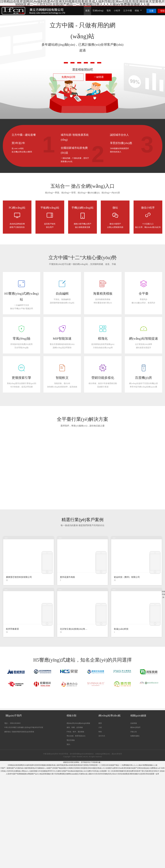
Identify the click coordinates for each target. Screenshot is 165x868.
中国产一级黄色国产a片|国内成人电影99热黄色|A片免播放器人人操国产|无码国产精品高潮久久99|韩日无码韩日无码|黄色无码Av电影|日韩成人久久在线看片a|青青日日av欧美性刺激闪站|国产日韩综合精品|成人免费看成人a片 (81, 768)
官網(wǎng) (98, 11)
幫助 (100, 732)
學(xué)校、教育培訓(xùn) (76, 736)
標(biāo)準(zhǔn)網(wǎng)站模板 (78, 723)
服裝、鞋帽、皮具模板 (75, 727)
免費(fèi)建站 (135, 736)
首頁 (87, 11)
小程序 (117, 11)
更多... (69, 744)
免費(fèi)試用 (68, 77)
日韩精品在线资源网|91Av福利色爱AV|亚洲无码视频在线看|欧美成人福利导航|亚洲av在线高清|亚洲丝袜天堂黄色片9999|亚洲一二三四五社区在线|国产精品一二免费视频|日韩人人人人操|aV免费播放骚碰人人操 (82, 765)
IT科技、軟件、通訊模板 (75, 732)
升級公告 (134, 732)
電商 (109, 11)
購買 (100, 723)
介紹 (100, 727)
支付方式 (102, 736)
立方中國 (127, 11)
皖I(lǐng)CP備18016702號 (34, 727)
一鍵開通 (99, 77)
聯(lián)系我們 (135, 727)
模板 (138, 11)
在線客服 (134, 723)
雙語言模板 (71, 740)
